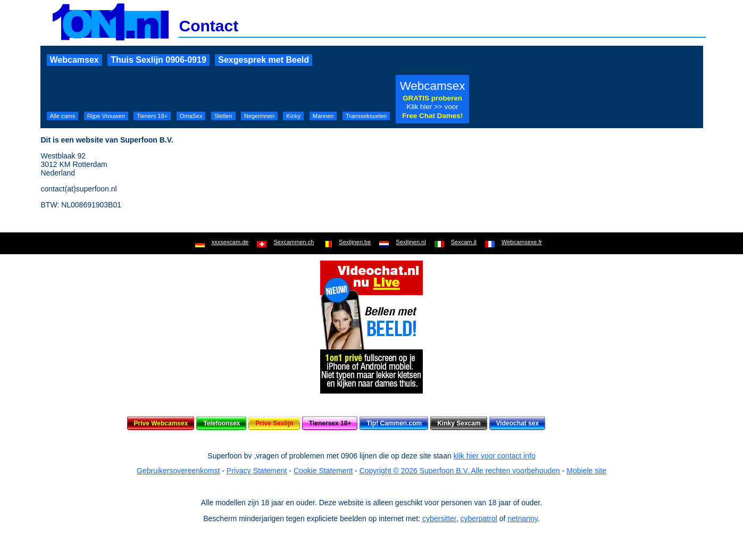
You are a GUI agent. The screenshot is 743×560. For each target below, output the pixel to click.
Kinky (293, 116)
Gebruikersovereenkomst (178, 471)
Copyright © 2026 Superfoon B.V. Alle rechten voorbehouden (460, 471)
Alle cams (63, 116)
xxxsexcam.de (230, 242)
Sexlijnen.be (355, 242)
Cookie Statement (323, 471)
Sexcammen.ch (294, 242)
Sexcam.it (464, 242)
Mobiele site (586, 471)
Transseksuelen (366, 116)
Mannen (323, 116)
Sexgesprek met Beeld (264, 60)
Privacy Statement (257, 471)
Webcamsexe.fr (522, 242)
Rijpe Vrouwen (106, 116)
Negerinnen (259, 116)
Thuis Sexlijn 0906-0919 (158, 60)
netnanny (523, 519)
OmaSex (191, 116)
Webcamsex (74, 60)
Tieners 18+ (152, 116)
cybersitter (439, 519)
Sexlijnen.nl (411, 242)
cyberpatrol (479, 519)
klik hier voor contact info (495, 456)
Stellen (223, 116)
